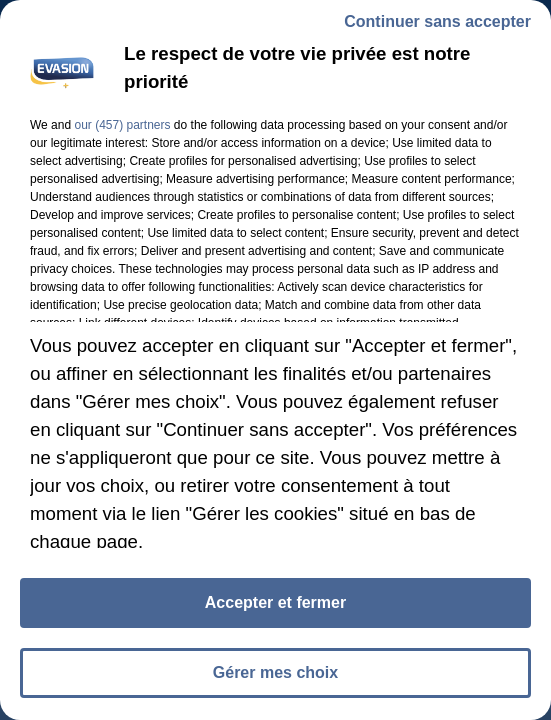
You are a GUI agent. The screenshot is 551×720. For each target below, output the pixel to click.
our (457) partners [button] (122, 129)
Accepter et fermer (275, 606)
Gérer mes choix (275, 676)
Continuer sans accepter (437, 25)
